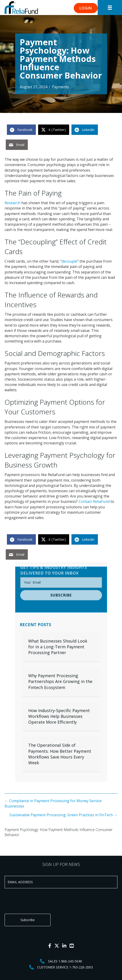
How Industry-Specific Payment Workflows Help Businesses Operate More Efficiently (59, 716)
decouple (69, 261)
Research (13, 203)
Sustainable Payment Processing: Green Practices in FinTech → (63, 815)
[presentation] (40, 901)
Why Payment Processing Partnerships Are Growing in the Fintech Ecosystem (60, 681)
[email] (61, 572)
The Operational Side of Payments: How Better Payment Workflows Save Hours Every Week (60, 754)
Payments (60, 87)
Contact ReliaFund (94, 501)
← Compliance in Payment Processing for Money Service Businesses (53, 803)
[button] (86, 8)
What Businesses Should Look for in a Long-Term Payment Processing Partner (58, 647)
